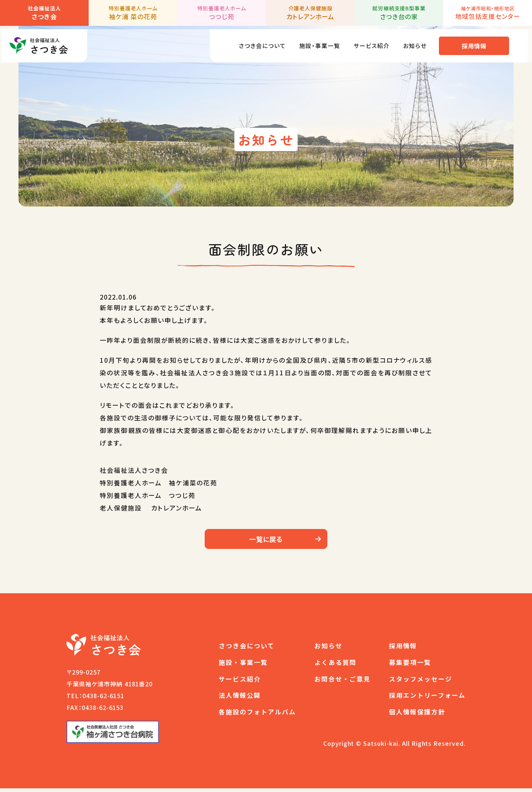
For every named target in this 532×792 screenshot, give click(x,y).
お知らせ (418, 42)
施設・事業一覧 (315, 42)
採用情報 (479, 42)
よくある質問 (335, 666)
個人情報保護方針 (417, 715)
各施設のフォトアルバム (257, 715)
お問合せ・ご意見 (342, 682)
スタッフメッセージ (421, 682)
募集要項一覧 (410, 666)
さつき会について (252, 42)
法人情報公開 (240, 699)
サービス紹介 (371, 42)
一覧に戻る (266, 541)
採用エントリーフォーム (427, 699)
